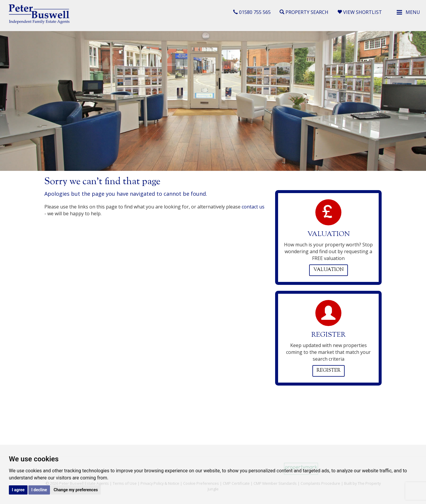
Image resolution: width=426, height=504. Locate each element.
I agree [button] (18, 490)
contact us (253, 207)
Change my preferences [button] (76, 490)
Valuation (329, 270)
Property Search (304, 12)
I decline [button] (39, 490)
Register (329, 371)
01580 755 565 (252, 12)
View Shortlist (360, 12)
